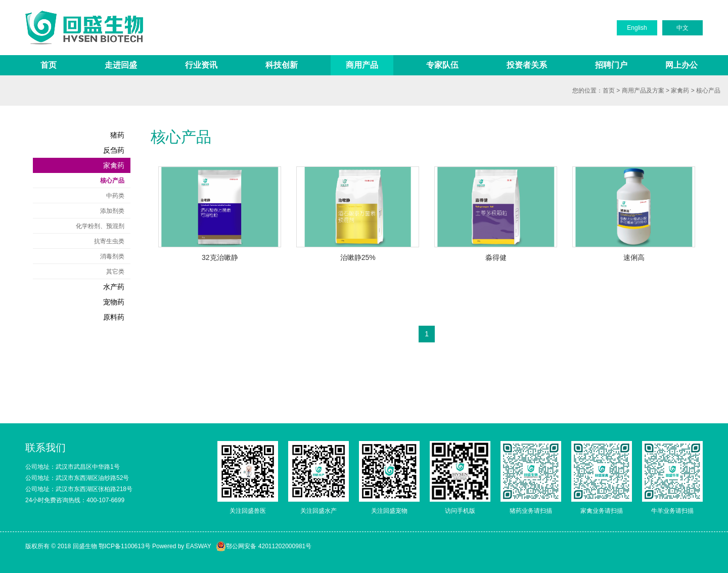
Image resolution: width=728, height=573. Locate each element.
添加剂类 (112, 211)
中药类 (115, 196)
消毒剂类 (112, 256)
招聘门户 (611, 65)
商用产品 (362, 65)
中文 (682, 28)
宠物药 (114, 302)
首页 (49, 65)
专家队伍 (442, 65)
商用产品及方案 (643, 91)
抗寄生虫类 (109, 241)
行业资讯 (201, 65)
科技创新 (282, 65)
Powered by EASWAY (182, 546)
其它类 (115, 272)
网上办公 (681, 65)
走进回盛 (121, 65)
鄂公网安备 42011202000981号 (264, 546)
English (637, 28)
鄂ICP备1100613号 (125, 546)
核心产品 (708, 91)
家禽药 (680, 91)
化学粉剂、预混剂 (100, 226)
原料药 (114, 317)
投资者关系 (527, 65)
